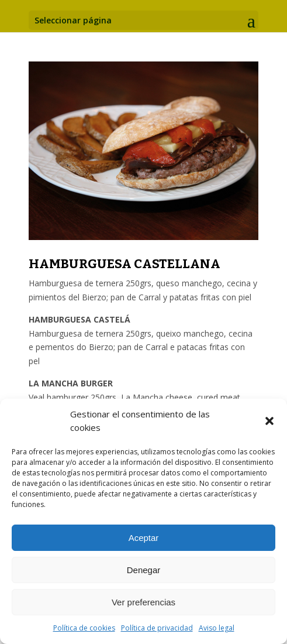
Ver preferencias (143, 602)
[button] (269, 421)
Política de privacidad (157, 628)
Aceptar (144, 538)
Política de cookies (84, 628)
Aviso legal (217, 628)
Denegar (144, 570)
